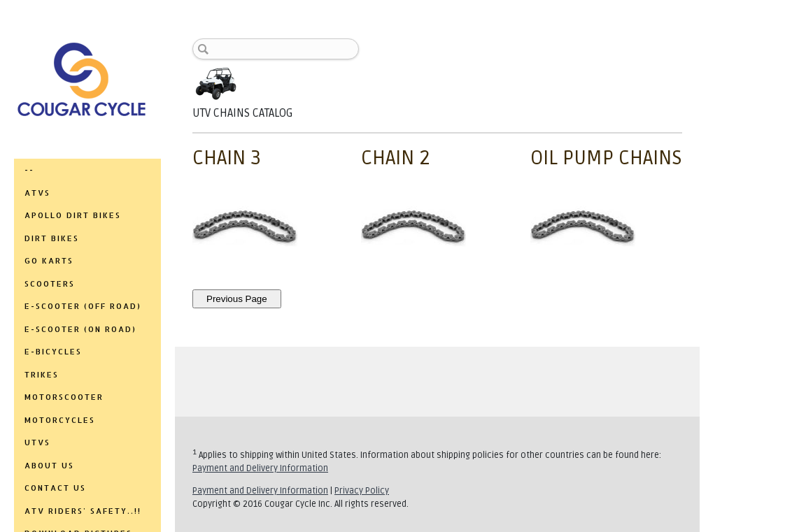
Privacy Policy (362, 491)
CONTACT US (55, 488)
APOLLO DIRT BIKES (73, 215)
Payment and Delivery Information (260, 468)
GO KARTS (49, 261)
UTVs (37, 443)
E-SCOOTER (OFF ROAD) (83, 306)
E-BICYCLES (53, 352)
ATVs (37, 193)
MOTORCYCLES (60, 420)
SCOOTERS (50, 284)
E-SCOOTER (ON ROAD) (80, 329)
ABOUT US (49, 466)
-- (29, 170)
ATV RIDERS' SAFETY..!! (83, 511)
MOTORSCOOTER (64, 397)
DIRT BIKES (52, 238)
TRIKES (42, 375)
